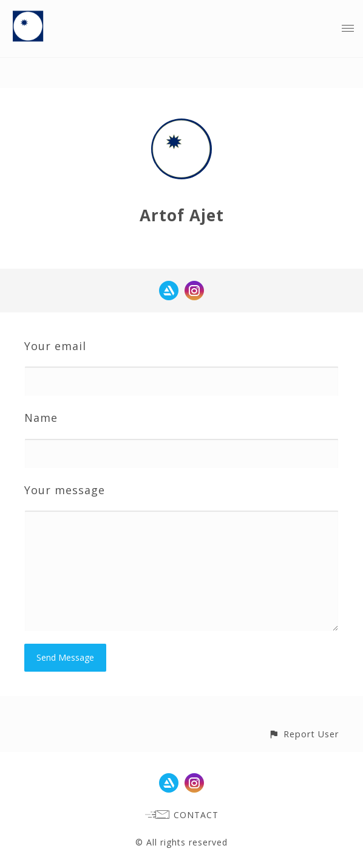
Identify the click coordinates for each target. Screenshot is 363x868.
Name (41, 418)
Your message (65, 490)
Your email (55, 346)
